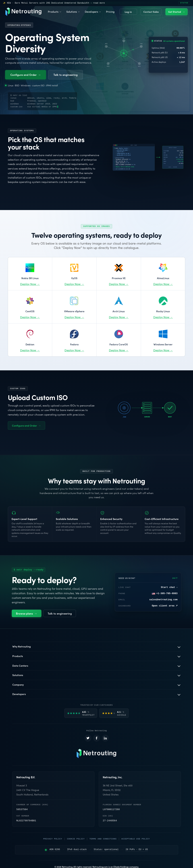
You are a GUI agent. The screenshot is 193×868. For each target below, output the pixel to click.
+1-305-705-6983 (165, 594)
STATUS (184, 3)
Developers (91, 12)
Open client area (165, 606)
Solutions (72, 12)
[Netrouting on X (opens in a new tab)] (88, 739)
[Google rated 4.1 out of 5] (114, 713)
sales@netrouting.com (163, 600)
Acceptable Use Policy (136, 840)
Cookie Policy (76, 840)
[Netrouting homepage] (97, 754)
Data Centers (20, 666)
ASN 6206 (55, 850)
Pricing (110, 12)
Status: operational (106, 850)
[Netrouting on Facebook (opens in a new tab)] (97, 739)
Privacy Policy (53, 840)
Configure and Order (26, 75)
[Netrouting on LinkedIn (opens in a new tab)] (105, 739)
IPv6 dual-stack (77, 850)
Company (18, 685)
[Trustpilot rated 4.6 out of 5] (81, 713)
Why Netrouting (22, 647)
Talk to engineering (66, 75)
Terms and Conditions (103, 840)
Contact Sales (151, 12)
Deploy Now (30, 284)
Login (128, 12)
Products (53, 12)
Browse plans (27, 614)
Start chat (169, 588)
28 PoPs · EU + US (137, 850)
